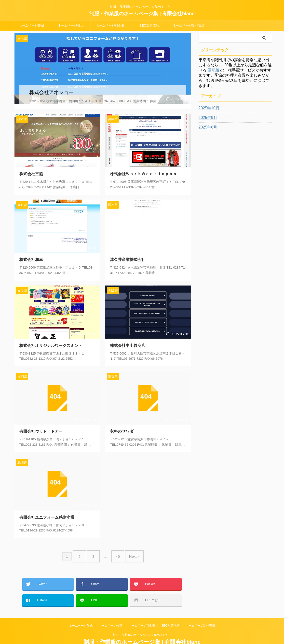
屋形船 (213, 70)
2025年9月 (207, 118)
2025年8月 (207, 127)
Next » (131, 550)
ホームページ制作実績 (189, 25)
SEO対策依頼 (149, 25)
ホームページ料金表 (110, 25)
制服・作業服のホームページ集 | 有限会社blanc (142, 14)
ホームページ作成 (31, 25)
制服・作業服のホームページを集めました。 (142, 621)
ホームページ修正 (71, 25)
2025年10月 (208, 108)
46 (116, 550)
